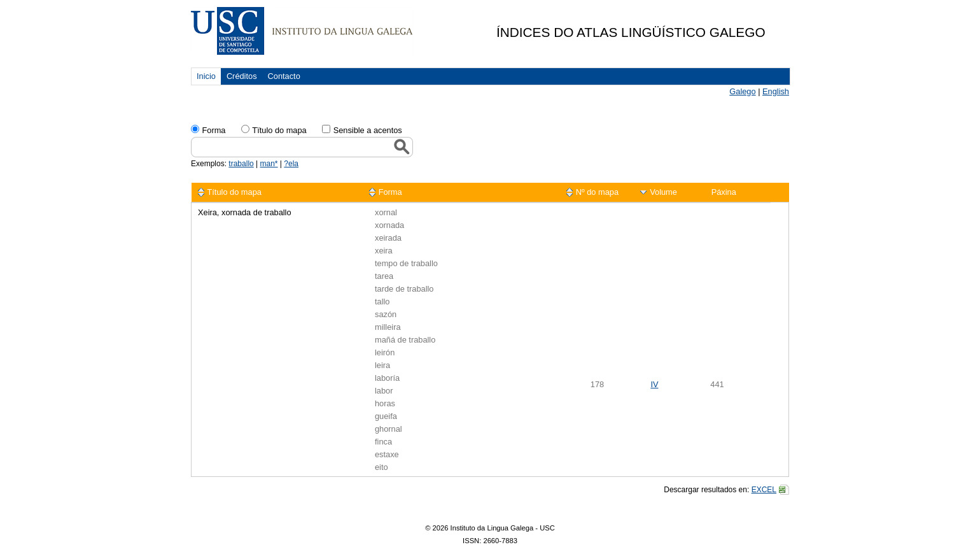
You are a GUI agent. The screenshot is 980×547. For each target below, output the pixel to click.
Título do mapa (234, 192)
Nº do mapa (597, 192)
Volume (663, 192)
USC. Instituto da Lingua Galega (302, 31)
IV (654, 384)
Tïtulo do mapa (279, 130)
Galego (742, 91)
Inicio (206, 76)
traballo (241, 164)
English (776, 91)
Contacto (284, 76)
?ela (291, 164)
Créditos (242, 76)
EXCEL (764, 490)
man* (269, 164)
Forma (213, 130)
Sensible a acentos (368, 130)
